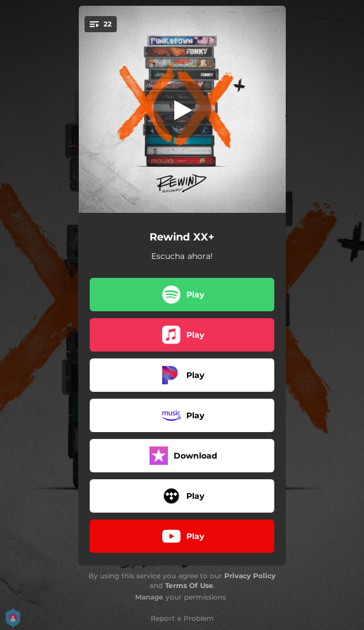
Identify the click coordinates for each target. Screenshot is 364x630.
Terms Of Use (189, 585)
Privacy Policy (250, 576)
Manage (149, 597)
